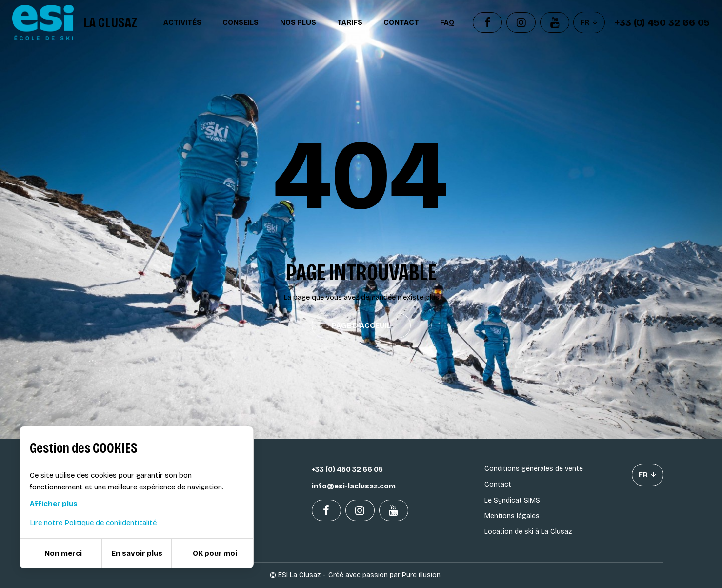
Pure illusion (421, 575)
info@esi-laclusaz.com (354, 486)
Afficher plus (54, 504)
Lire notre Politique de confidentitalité (93, 523)
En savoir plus (137, 553)
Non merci (63, 553)
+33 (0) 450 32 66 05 (662, 22)
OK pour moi (215, 553)
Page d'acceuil (361, 325)
